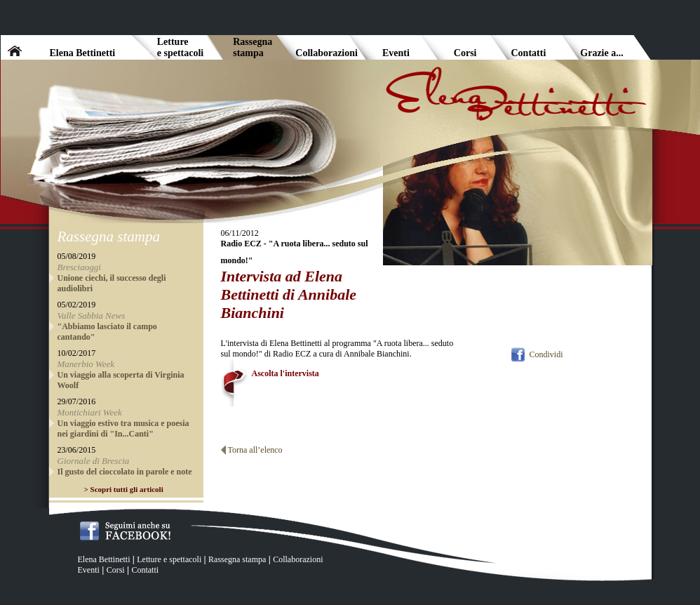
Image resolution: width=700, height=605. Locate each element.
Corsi (116, 570)
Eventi (89, 570)
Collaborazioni (298, 559)
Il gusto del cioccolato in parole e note (125, 472)
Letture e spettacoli (169, 559)
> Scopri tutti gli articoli (124, 489)
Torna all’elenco (255, 450)
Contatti (145, 570)
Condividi (546, 354)
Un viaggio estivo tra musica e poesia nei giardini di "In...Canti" (123, 428)
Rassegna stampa (237, 559)
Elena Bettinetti (104, 559)
